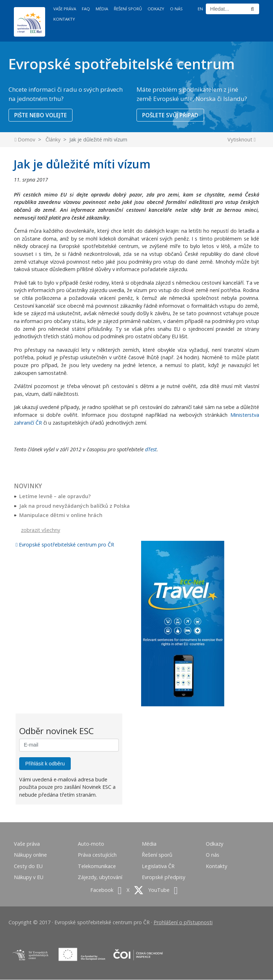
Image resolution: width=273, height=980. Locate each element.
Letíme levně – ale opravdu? (55, 497)
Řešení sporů (128, 9)
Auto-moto (91, 844)
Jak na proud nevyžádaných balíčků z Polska (74, 506)
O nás (176, 9)
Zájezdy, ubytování (100, 878)
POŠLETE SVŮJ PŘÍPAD (172, 115)
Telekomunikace (97, 866)
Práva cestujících (97, 855)
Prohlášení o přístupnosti (183, 923)
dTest (151, 450)
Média (102, 9)
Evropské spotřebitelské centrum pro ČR (65, 545)
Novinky (28, 487)
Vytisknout (242, 140)
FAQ (86, 9)
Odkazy (156, 9)
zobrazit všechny (41, 530)
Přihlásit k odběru (45, 764)
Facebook (106, 890)
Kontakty (64, 19)
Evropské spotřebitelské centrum (121, 64)
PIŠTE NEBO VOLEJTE (42, 115)
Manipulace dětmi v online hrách (61, 516)
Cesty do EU (28, 866)
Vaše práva (65, 9)
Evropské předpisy (164, 878)
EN (200, 9)
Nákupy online (30, 855)
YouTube (163, 890)
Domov (25, 140)
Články (53, 140)
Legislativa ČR (158, 866)
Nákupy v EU (29, 878)
